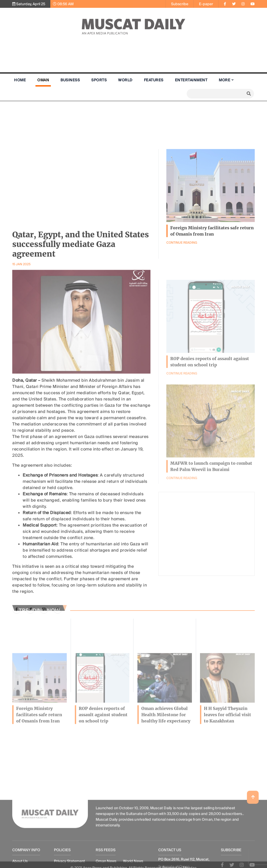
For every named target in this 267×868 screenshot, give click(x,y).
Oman (43, 80)
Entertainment (191, 80)
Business (70, 80)
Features (154, 80)
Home (20, 80)
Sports (99, 80)
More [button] (224, 80)
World (125, 80)
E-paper (206, 4)
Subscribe (180, 4)
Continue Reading (182, 507)
